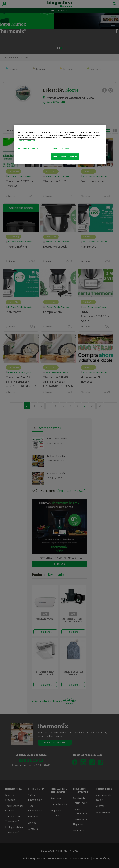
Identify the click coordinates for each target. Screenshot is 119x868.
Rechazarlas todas (62, 149)
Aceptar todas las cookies (65, 157)
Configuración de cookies (30, 148)
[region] (60, 145)
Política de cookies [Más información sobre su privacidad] (27, 140)
